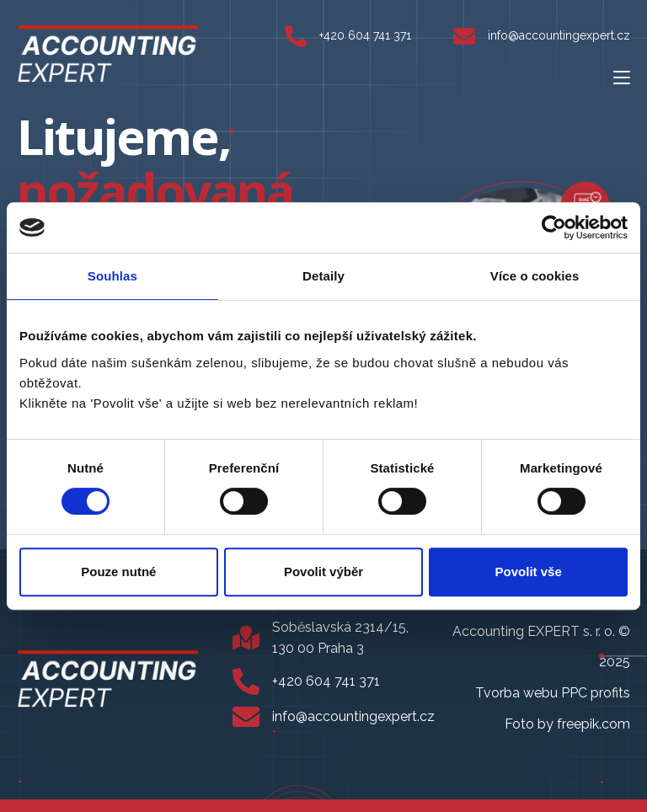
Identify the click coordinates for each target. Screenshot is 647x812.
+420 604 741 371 (365, 35)
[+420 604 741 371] (296, 36)
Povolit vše (529, 572)
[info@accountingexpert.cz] (464, 36)
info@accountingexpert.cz (559, 35)
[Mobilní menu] (622, 77)
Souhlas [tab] (112, 276)
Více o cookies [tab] (535, 276)
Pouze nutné (118, 572)
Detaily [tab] (323, 276)
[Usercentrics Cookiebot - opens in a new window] (554, 227)
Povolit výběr (323, 572)
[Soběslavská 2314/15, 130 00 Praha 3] (246, 638)
